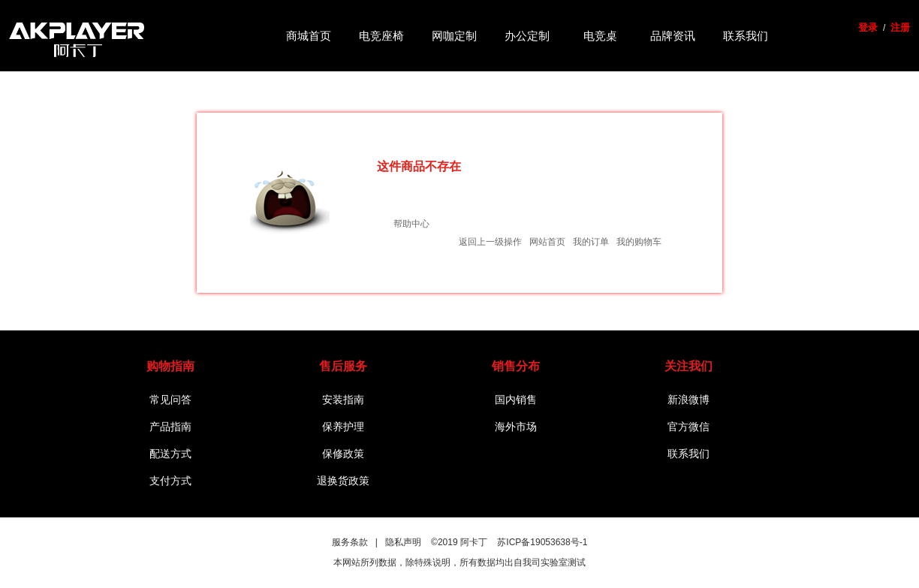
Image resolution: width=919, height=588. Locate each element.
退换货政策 (343, 481)
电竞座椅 (381, 35)
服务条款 (350, 542)
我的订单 (591, 242)
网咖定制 (454, 35)
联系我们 (746, 35)
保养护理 (343, 427)
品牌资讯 (673, 35)
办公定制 (527, 35)
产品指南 (170, 427)
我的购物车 (639, 242)
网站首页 (547, 242)
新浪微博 (688, 400)
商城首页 (309, 35)
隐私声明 (403, 542)
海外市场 (516, 427)
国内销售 (516, 400)
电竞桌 (600, 35)
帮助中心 (411, 224)
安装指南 (343, 400)
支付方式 (170, 481)
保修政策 (343, 454)
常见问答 (170, 400)
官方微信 (688, 427)
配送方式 (170, 454)
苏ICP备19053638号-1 (542, 542)
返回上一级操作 (490, 242)
